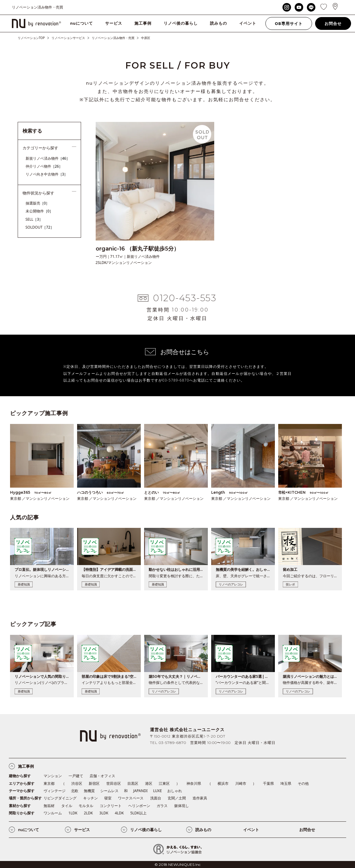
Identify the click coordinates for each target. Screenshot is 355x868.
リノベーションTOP (31, 38)
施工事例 (143, 23)
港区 (149, 783)
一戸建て (76, 776)
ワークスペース (131, 798)
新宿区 (94, 783)
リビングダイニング (60, 798)
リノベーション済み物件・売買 (113, 38)
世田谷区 (114, 783)
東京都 (49, 783)
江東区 (164, 783)
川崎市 (241, 783)
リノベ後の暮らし (181, 23)
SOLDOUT (40, 227)
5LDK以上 (138, 813)
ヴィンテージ (55, 791)
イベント (248, 23)
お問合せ (333, 23)
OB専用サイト (289, 23)
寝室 (108, 798)
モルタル (86, 806)
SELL (34, 219)
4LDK (119, 813)
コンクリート (111, 806)
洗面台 (156, 798)
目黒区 (133, 783)
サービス (114, 23)
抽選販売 (38, 203)
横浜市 (223, 783)
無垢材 (49, 806)
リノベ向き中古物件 (47, 174)
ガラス (162, 806)
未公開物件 (39, 211)
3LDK (104, 813)
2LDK (88, 813)
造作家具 (200, 798)
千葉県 (268, 783)
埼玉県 (286, 783)
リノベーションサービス (68, 38)
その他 (303, 783)
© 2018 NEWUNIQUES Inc (177, 864)
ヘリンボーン (139, 806)
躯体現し (182, 806)
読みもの (218, 23)
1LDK (73, 813)
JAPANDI (140, 791)
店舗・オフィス (102, 776)
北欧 (75, 791)
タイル (67, 806)
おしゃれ (175, 791)
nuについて (82, 23)
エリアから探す (22, 783)
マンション (53, 776)
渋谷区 (77, 783)
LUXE (157, 791)
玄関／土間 (177, 798)
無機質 (89, 791)
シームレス (109, 791)
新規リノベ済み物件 (48, 158)
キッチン (91, 798)
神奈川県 (194, 783)
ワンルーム (53, 813)
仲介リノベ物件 (44, 166)
